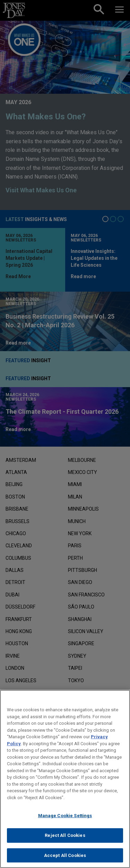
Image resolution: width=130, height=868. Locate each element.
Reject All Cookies (65, 839)
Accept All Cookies (65, 859)
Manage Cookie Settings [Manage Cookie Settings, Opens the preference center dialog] (65, 820)
